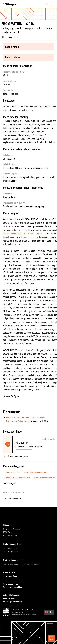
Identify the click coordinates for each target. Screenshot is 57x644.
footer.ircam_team (12, 576)
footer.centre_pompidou (14, 587)
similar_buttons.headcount (44, 478)
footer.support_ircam (13, 584)
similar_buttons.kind (12, 472)
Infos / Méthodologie (13, 595)
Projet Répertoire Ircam (14, 602)
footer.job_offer (11, 573)
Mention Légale (11, 598)
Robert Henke (35, 233)
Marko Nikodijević (12, 233)
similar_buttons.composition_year (17, 478)
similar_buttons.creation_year (36, 472)
